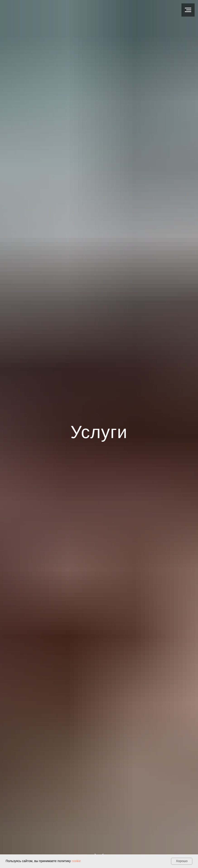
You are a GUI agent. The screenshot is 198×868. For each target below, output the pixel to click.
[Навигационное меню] (188, 10)
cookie (76, 861)
